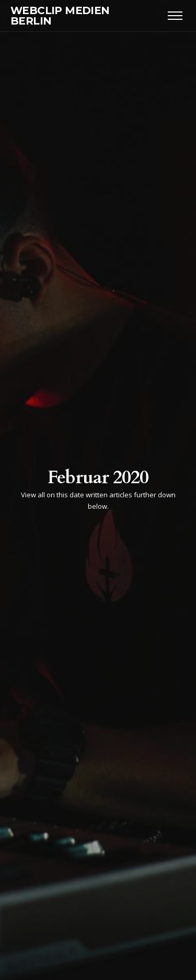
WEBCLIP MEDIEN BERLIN (60, 16)
